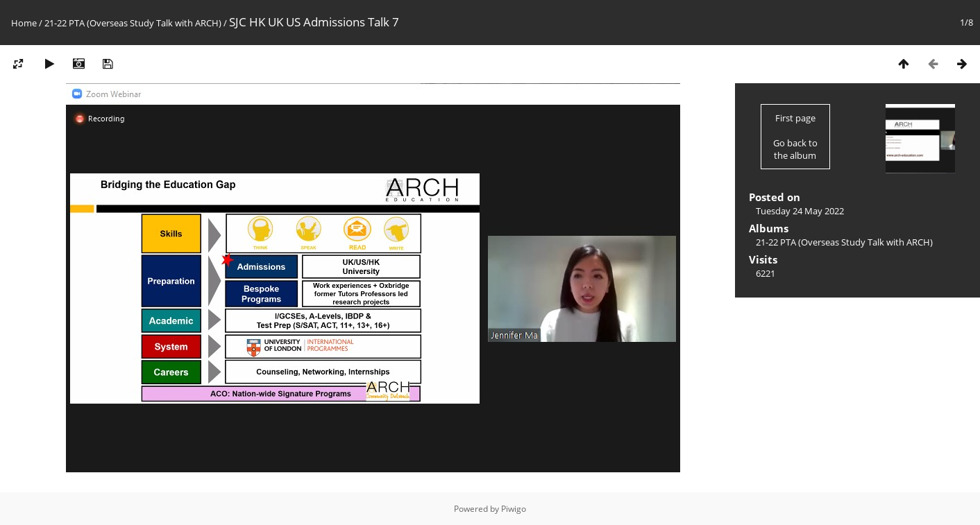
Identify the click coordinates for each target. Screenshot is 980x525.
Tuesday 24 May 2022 (800, 211)
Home (24, 23)
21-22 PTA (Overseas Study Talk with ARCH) (133, 23)
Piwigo (514, 509)
